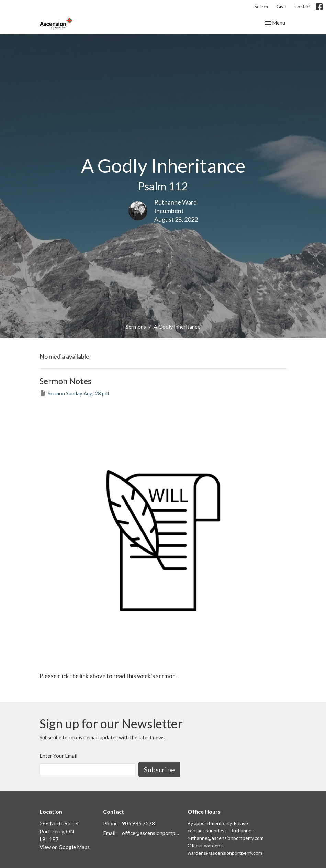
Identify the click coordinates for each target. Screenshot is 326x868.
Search (261, 7)
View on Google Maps (65, 847)
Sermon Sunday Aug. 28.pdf (75, 393)
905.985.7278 (138, 823)
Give (281, 7)
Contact (302, 7)
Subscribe (159, 769)
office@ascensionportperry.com (151, 833)
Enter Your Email (58, 756)
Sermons (136, 327)
